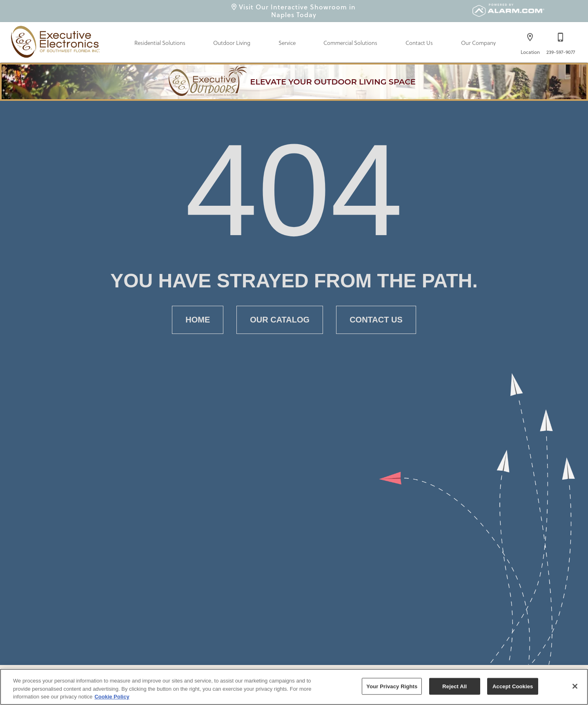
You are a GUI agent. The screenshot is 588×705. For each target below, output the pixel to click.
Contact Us (419, 43)
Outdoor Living (232, 43)
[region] (294, 687)
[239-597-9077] (561, 41)
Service (287, 43)
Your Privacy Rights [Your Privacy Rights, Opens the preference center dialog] (392, 686)
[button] (530, 37)
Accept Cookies (513, 686)
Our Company (478, 43)
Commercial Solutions (350, 43)
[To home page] (57, 40)
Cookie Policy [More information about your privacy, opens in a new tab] (112, 697)
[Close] (575, 686)
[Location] (530, 41)
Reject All (454, 686)
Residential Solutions (160, 43)
